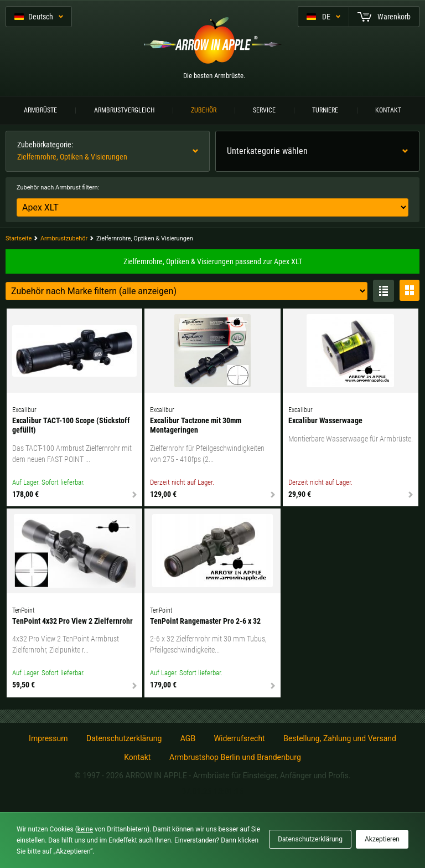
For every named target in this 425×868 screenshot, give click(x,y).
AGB (188, 738)
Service (264, 110)
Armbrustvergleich (124, 110)
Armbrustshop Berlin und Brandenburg (235, 757)
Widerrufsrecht (240, 738)
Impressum (48, 738)
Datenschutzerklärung (124, 738)
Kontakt (388, 110)
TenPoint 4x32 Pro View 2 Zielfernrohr (72, 621)
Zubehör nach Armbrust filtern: (58, 188)
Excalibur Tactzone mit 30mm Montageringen (196, 425)
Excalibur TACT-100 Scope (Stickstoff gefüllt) (71, 425)
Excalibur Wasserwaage (325, 420)
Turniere (325, 110)
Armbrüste (40, 110)
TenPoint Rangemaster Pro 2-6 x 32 (205, 621)
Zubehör (204, 110)
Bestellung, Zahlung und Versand (340, 738)
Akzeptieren (382, 839)
